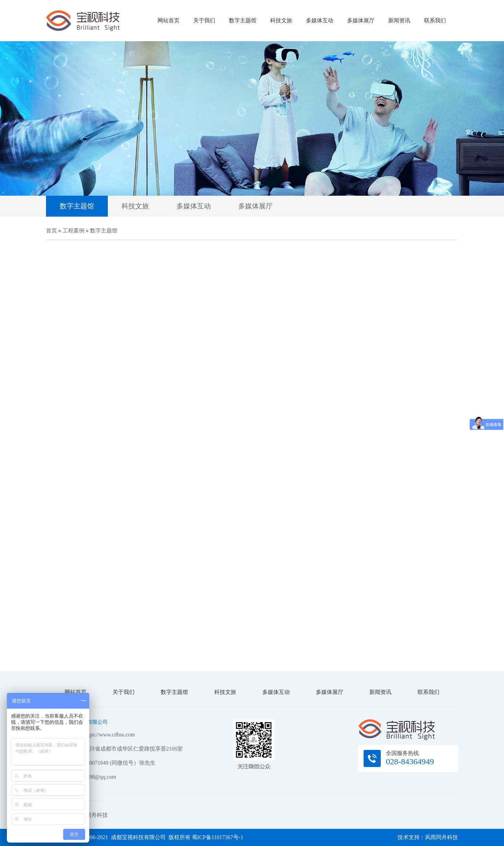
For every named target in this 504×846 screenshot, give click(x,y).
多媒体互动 (320, 20)
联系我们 (435, 20)
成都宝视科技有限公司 (83, 21)
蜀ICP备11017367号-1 (218, 837)
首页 (51, 231)
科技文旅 (281, 20)
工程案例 (73, 231)
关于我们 (204, 20)
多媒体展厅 (361, 20)
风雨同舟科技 (91, 815)
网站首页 (169, 20)
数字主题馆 (243, 20)
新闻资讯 (399, 20)
